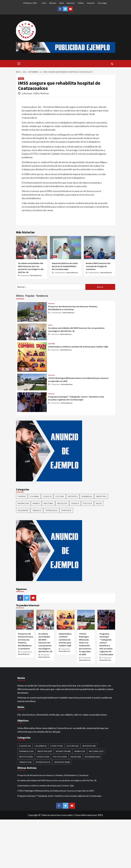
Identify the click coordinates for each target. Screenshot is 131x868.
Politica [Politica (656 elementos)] (88, 503)
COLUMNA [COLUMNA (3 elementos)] (34, 496)
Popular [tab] (30, 296)
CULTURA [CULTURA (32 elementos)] (60, 496)
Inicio (44, 3)
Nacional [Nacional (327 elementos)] (49, 503)
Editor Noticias (41, 93)
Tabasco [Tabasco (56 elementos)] (37, 510)
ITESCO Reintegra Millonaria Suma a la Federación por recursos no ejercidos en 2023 (56, 791)
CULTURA (51, 344)
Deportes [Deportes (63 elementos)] (73, 496)
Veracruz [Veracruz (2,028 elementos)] (66, 510)
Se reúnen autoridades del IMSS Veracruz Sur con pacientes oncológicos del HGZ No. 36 (45, 643)
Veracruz (51, 304)
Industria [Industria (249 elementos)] (101, 496)
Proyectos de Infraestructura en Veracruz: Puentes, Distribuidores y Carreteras (53, 775)
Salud (61, 3)
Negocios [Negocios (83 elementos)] (62, 503)
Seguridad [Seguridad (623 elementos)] (23, 510)
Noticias (53, 3)
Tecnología (102, 3)
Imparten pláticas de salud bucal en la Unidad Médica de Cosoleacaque (65, 266)
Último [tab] (20, 296)
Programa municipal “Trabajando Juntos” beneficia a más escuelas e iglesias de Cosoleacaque (59, 796)
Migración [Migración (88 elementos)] (23, 503)
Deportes (71, 3)
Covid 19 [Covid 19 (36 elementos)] (47, 496)
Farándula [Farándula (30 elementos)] (87, 496)
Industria (91, 3)
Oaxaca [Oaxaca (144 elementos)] (75, 503)
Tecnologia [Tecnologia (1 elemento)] (51, 510)
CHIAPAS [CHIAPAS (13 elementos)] (22, 496)
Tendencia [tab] (42, 296)
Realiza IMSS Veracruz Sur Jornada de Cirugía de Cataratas (98, 266)
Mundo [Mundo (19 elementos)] (36, 503)
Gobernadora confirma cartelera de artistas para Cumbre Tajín (78, 347)
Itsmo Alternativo (84, 815)
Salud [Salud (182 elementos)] (99, 503)
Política (81, 3)
